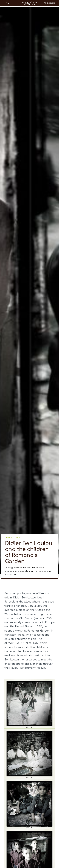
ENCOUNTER (13, 538)
